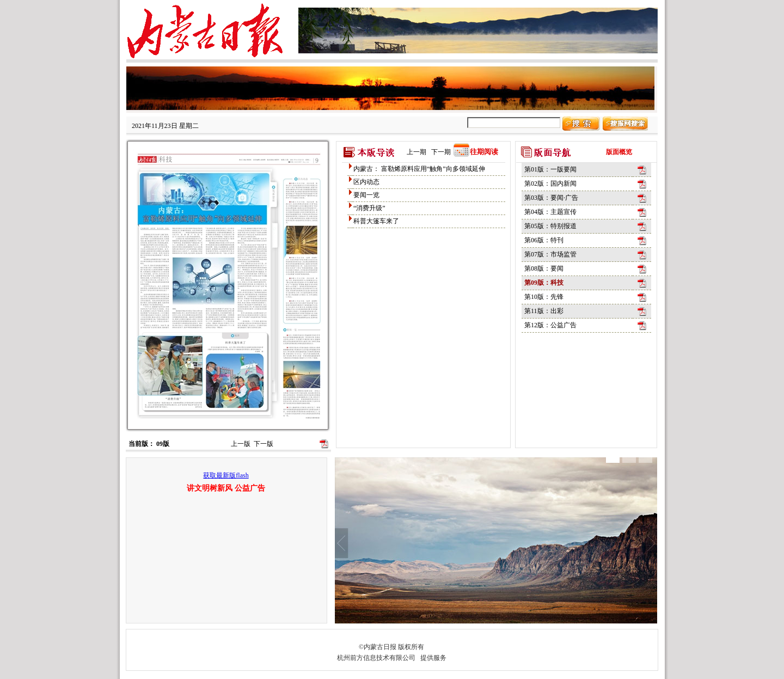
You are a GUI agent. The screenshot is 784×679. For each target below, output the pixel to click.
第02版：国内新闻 (550, 183)
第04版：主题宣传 (550, 212)
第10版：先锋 (544, 297)
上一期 (416, 152)
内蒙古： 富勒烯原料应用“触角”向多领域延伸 (419, 169)
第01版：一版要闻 (550, 169)
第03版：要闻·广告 (551, 198)
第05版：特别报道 (550, 226)
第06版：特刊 (544, 240)
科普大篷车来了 (376, 221)
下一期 (441, 152)
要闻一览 (366, 195)
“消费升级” (369, 208)
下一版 (264, 444)
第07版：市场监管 (550, 254)
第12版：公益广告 (550, 325)
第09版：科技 (544, 283)
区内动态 (366, 182)
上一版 (241, 444)
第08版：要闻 (544, 268)
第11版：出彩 (544, 311)
